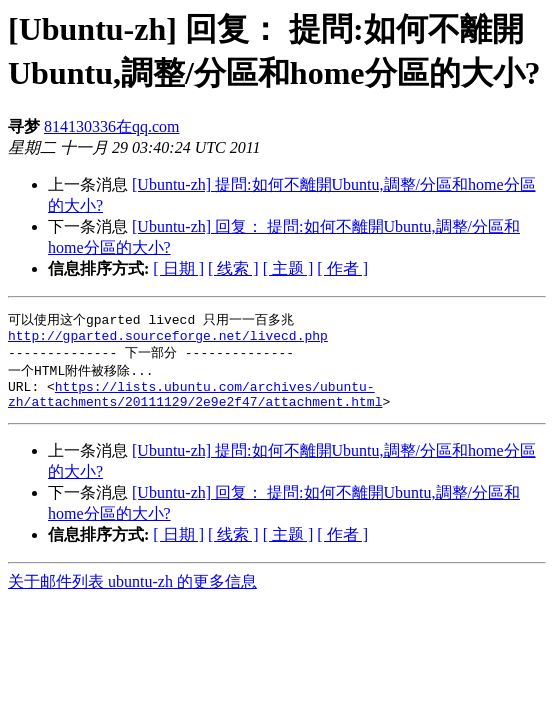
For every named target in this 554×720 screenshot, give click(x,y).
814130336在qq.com (112, 126)
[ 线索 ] (233, 268)
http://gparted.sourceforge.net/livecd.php (168, 339)
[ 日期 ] (178, 268)
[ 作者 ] (342, 268)
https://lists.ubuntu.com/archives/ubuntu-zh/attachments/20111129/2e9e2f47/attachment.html (195, 404)
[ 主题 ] (288, 268)
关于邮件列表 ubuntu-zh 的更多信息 (132, 593)
